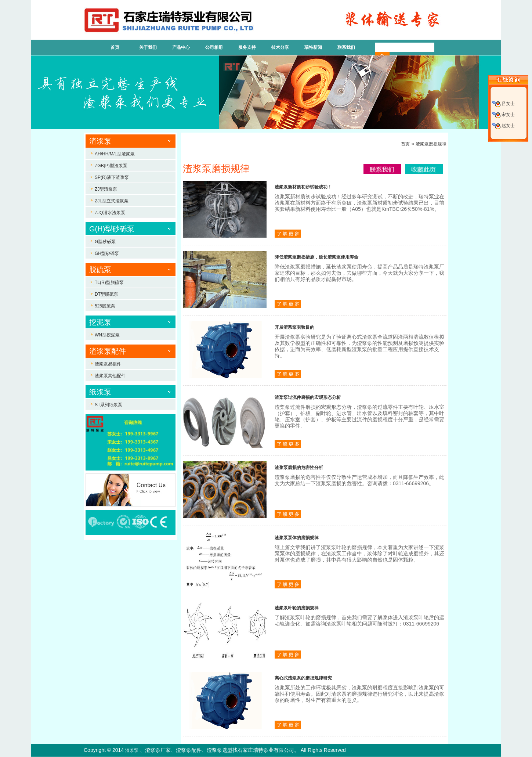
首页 (115, 47)
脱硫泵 (100, 270)
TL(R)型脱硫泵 (109, 282)
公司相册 (214, 47)
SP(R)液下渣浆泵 (112, 177)
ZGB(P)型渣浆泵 (111, 166)
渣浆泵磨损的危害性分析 (299, 468)
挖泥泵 (100, 322)
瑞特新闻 (313, 47)
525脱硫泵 (105, 306)
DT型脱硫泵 (106, 294)
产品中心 (181, 47)
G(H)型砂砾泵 (112, 229)
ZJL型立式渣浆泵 (112, 201)
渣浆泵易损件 (108, 364)
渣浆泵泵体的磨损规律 (297, 538)
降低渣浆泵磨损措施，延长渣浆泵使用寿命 (316, 257)
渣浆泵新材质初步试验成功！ (303, 187)
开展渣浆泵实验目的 (294, 327)
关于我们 (148, 47)
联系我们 (346, 47)
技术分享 (280, 47)
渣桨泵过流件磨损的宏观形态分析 (308, 397)
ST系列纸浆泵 (108, 405)
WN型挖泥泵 (107, 335)
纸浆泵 (100, 392)
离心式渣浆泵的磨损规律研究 (303, 678)
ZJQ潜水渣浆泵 (110, 213)
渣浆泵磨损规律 (431, 144)
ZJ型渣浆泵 (106, 189)
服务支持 (247, 47)
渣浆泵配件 (108, 351)
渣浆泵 (100, 141)
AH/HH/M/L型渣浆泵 (115, 154)
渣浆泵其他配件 (110, 376)
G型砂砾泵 (105, 242)
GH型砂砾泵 (107, 253)
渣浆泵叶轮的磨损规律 (297, 608)
